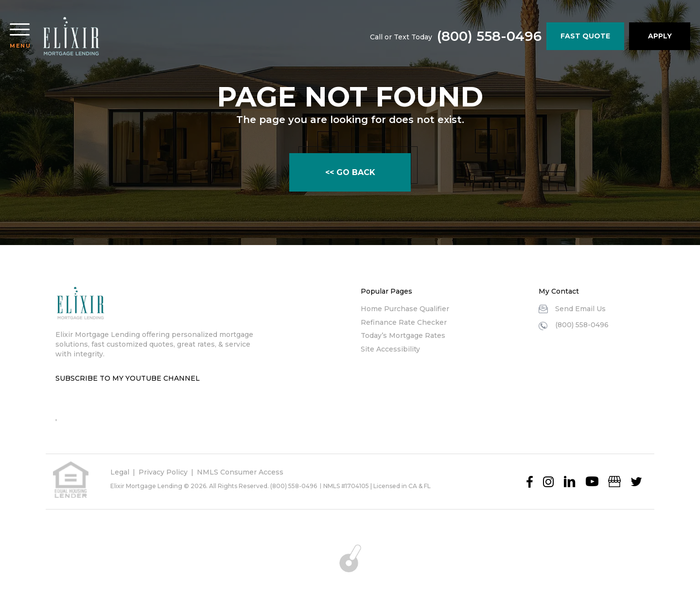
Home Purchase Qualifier (405, 309)
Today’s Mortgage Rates (403, 335)
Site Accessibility (390, 349)
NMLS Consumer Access (240, 472)
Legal (120, 472)
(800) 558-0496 (488, 36)
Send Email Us (580, 309)
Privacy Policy (163, 472)
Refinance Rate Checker (404, 322)
